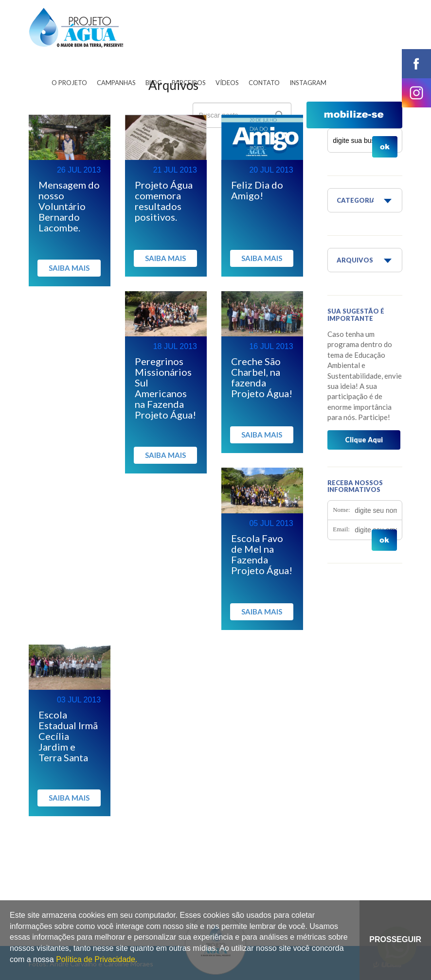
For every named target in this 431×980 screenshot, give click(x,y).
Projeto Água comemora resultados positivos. (164, 201)
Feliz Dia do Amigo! (257, 190)
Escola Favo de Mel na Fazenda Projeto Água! (262, 554)
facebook (416, 64)
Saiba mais (69, 268)
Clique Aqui (364, 440)
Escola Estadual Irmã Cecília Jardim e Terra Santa (68, 736)
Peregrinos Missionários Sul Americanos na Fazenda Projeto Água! (165, 388)
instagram (416, 93)
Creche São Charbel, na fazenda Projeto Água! (262, 377)
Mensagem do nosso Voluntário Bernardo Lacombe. (69, 206)
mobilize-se (354, 115)
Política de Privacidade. (97, 959)
